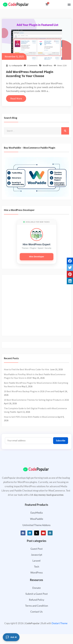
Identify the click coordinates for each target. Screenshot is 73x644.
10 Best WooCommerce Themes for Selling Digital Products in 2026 (36, 400)
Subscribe (61, 441)
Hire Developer (37, 257)
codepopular (17, 65)
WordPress (48, 65)
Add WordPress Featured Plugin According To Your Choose (30, 74)
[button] (69, 4)
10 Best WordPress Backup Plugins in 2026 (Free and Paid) (32, 391)
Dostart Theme (60, 623)
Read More (16, 99)
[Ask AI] (11, 637)
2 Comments (32, 65)
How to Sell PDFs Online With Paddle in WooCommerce (30, 417)
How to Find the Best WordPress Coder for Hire (27, 369)
